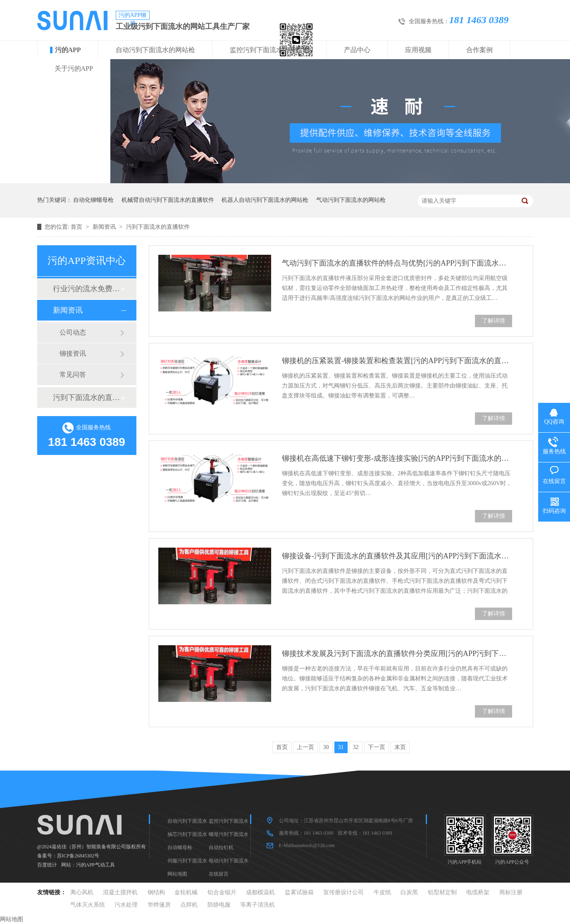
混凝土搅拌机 (120, 892)
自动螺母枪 (180, 847)
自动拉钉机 (221, 847)
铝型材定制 (442, 892)
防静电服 (219, 905)
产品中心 (357, 50)
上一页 (305, 747)
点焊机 (189, 905)
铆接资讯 (73, 353)
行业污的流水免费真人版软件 (86, 289)
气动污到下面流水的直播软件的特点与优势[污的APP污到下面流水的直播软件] (397, 263)
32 (356, 747)
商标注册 (511, 892)
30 (326, 747)
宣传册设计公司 (343, 892)
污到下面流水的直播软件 (158, 227)
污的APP (68, 50)
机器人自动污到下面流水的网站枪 (265, 200)
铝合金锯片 (222, 892)
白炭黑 (409, 892)
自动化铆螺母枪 (93, 200)
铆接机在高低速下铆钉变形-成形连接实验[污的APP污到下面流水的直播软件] (397, 458)
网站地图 (177, 874)
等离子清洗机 (258, 905)
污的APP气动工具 (95, 865)
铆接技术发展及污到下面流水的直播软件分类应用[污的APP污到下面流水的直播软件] (397, 654)
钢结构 (156, 892)
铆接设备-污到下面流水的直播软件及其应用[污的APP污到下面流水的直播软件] (397, 556)
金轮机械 (186, 892)
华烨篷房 (159, 905)
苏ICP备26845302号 (78, 856)
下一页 (377, 747)
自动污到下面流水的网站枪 (155, 50)
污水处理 (126, 905)
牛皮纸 (382, 892)
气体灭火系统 (88, 905)
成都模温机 (260, 892)
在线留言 (219, 874)
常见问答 (73, 375)
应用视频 (418, 50)
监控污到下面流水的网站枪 (269, 50)
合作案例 (479, 50)
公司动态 (73, 332)
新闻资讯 (105, 227)
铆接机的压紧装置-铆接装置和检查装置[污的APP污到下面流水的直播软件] (397, 361)
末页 (400, 747)
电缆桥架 (478, 892)
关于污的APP (74, 68)
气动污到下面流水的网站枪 (351, 200)
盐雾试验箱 (299, 892)
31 (341, 747)
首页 (77, 227)
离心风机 (82, 892)
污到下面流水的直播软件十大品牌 (86, 397)
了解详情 (494, 321)
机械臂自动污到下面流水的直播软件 (168, 200)
